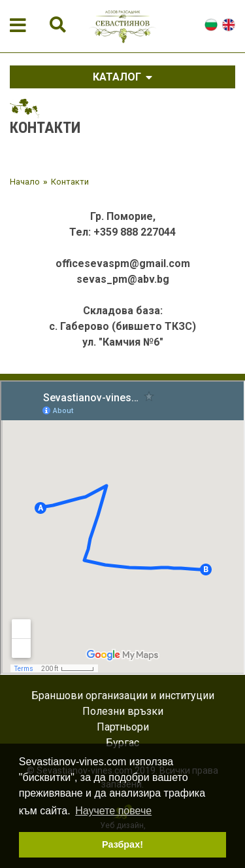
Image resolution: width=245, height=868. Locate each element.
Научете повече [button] (113, 811)
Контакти (70, 182)
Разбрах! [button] (122, 844)
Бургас (122, 743)
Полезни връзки (123, 711)
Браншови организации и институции (123, 696)
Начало (25, 182)
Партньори (123, 727)
